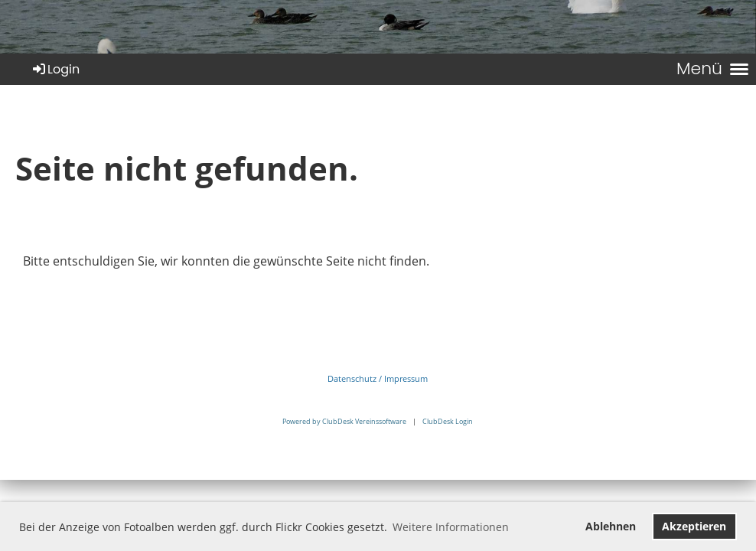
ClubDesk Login (448, 421)
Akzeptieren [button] (694, 526)
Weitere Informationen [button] (451, 527)
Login (55, 69)
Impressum (406, 378)
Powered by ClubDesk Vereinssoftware (344, 421)
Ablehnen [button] (611, 526)
